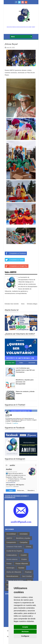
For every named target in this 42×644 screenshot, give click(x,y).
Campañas (24, 542)
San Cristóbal (27, 576)
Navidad (21, 568)
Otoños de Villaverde (14, 572)
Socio (29, 580)
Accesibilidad (11, 534)
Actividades (24, 534)
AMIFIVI (9, 538)
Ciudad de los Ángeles (14, 551)
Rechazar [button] (25, 632)
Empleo (24, 559)
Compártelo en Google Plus (16, 266)
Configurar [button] (25, 636)
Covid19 (24, 555)
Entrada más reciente (12, 304)
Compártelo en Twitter (14, 260)
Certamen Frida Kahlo (14, 547)
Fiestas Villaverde (22, 564)
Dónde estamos (12, 559)
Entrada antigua (32, 304)
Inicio (23, 304)
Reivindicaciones (12, 576)
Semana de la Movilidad (15, 580)
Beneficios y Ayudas (23, 538)
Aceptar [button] (25, 627)
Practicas (28, 572)
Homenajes (10, 568)
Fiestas (9, 564)
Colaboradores (12, 555)
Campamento (11, 542)
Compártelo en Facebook (15, 253)
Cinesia (28, 547)
